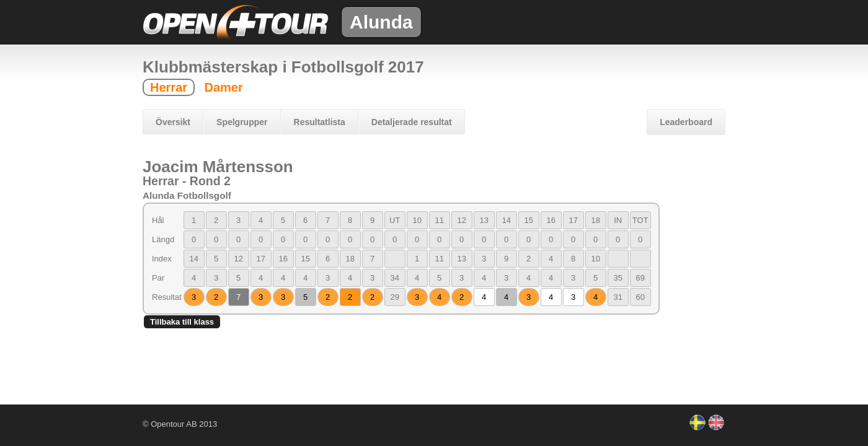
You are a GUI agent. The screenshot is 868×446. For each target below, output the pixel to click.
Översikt (173, 122)
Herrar (169, 87)
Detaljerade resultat (412, 122)
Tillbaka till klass (182, 322)
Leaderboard (686, 122)
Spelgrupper (242, 122)
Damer (223, 87)
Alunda (381, 22)
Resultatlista (320, 122)
